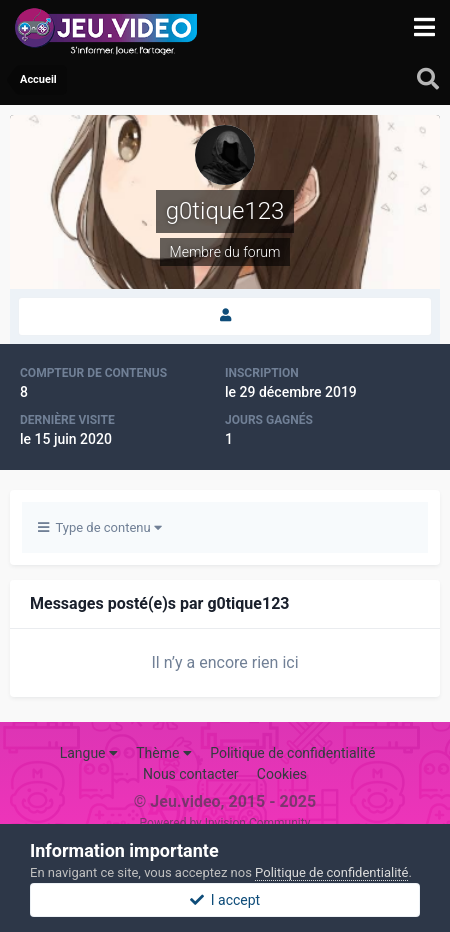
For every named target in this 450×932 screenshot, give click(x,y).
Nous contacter (191, 774)
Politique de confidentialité (292, 753)
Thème (164, 753)
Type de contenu (100, 527)
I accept (225, 900)
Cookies (282, 774)
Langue (89, 753)
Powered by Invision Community (225, 823)
